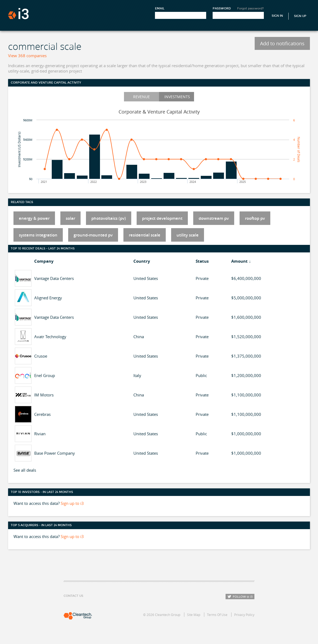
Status (202, 261)
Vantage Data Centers (54, 278)
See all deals (25, 470)
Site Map (194, 615)
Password (222, 8)
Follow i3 (240, 597)
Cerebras (42, 414)
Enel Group (45, 375)
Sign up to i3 (72, 503)
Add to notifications (282, 43)
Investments (177, 97)
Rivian (40, 434)
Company (44, 261)
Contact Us (73, 596)
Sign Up (300, 16)
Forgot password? (250, 8)
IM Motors (44, 395)
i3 (18, 14)
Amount (239, 261)
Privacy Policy (244, 615)
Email (160, 8)
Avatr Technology (50, 337)
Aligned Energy (48, 298)
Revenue (141, 97)
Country (142, 261)
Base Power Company (55, 453)
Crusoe (41, 356)
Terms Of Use (217, 615)
